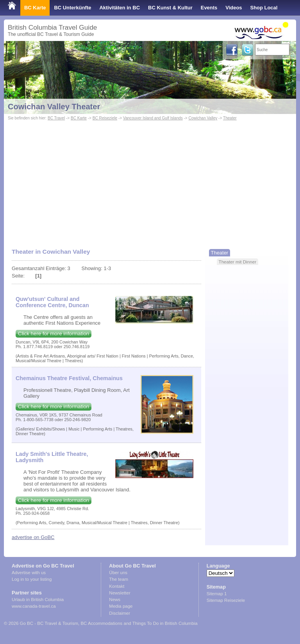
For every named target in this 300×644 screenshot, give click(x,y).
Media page (121, 606)
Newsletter (120, 593)
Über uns (118, 573)
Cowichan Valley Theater (54, 107)
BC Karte (35, 8)
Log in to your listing (32, 579)
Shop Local (264, 8)
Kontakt (117, 586)
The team (119, 579)
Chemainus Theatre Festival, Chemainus (69, 378)
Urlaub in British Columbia (38, 600)
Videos (234, 8)
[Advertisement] (150, 181)
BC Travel (56, 118)
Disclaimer (120, 613)
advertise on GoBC (33, 537)
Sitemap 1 (217, 594)
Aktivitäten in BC (120, 8)
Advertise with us (29, 573)
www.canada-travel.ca (34, 606)
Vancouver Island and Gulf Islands (153, 118)
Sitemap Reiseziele (226, 600)
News (115, 600)
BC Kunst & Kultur (170, 8)
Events (209, 8)
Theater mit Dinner (238, 262)
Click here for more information (54, 334)
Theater (230, 118)
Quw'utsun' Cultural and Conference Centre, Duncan (52, 302)
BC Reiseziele (105, 118)
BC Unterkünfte (72, 8)
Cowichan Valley (203, 118)
